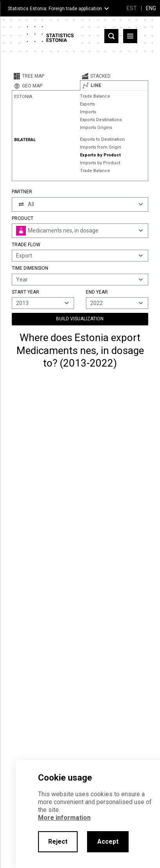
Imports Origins (96, 128)
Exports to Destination (102, 139)
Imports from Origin (101, 147)
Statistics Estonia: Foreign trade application (55, 9)
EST (132, 8)
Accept (108, 842)
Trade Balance (95, 96)
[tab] (46, 76)
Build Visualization (80, 319)
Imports (88, 112)
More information (64, 818)
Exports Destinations (101, 120)
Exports (87, 104)
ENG (151, 8)
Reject (58, 842)
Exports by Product (100, 155)
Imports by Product (100, 163)
